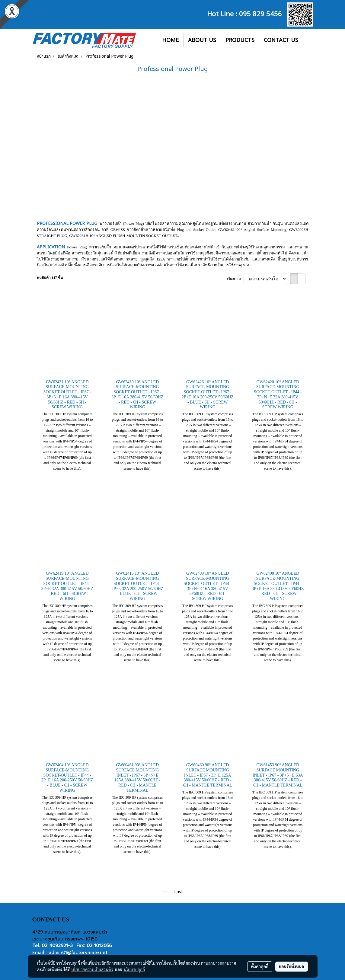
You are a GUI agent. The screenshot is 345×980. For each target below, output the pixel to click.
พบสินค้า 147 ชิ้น (50, 278)
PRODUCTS (240, 40)
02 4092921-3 (57, 946)
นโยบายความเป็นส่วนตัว (92, 969)
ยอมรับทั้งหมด (292, 966)
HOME (170, 40)
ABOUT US (202, 40)
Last (179, 892)
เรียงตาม (235, 279)
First (167, 892)
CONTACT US (281, 40)
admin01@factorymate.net (78, 953)
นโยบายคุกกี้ (134, 969)
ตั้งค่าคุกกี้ (260, 966)
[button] (308, 40)
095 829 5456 (260, 13)
